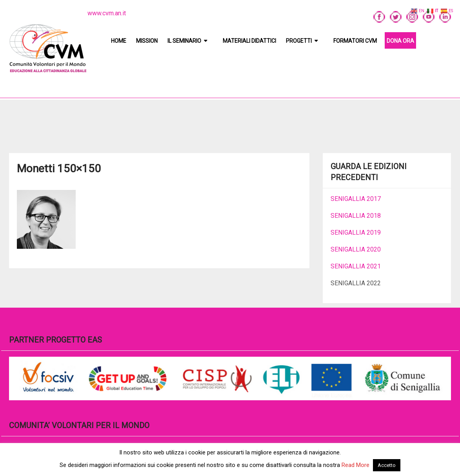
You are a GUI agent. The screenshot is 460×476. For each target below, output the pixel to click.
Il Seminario (184, 41)
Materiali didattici (249, 41)
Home (119, 41)
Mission (147, 41)
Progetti (299, 41)
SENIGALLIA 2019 (356, 233)
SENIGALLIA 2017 (356, 199)
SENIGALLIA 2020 (356, 249)
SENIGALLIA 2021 (356, 266)
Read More (355, 465)
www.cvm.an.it (107, 13)
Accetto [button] (387, 465)
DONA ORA (400, 41)
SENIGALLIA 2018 (356, 216)
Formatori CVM (355, 41)
